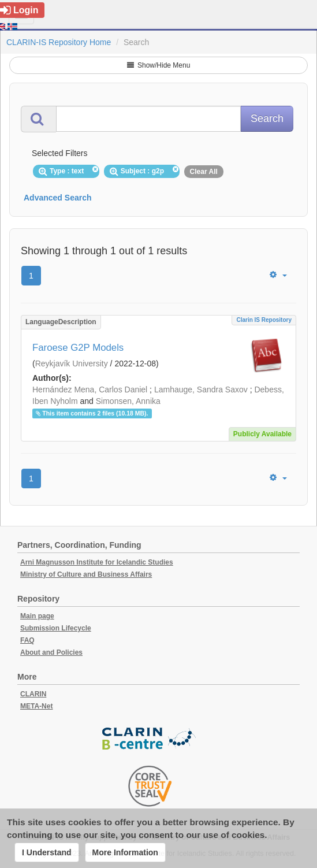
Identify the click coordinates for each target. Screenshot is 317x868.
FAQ (27, 640)
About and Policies (51, 652)
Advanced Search (58, 198)
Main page (37, 616)
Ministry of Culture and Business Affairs (86, 574)
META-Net (36, 706)
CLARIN (33, 694)
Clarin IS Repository (264, 320)
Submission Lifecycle (56, 628)
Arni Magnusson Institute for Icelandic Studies (97, 562)
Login (19, 10)
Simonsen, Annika (128, 401)
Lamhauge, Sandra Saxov (201, 390)
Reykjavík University (72, 363)
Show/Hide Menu (159, 65)
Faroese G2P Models (78, 348)
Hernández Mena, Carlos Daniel (90, 390)
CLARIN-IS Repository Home (59, 42)
